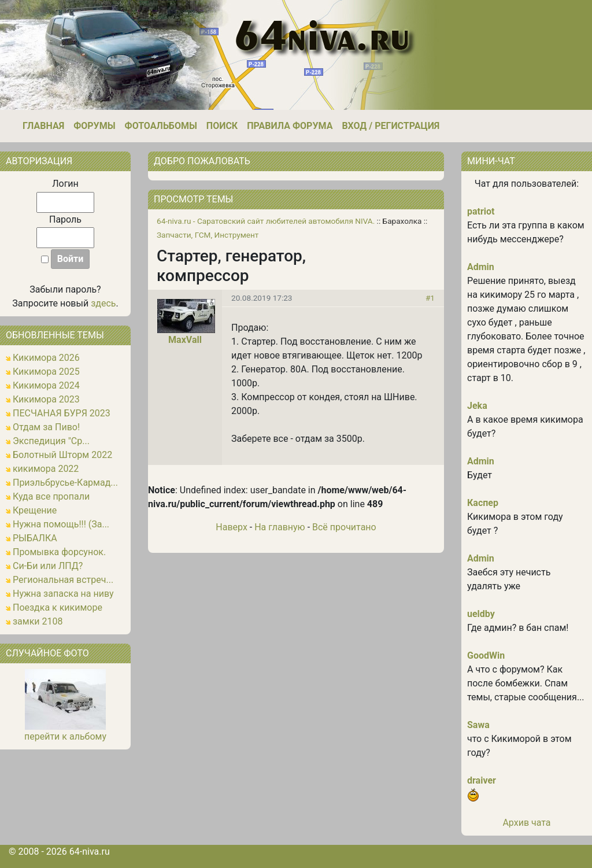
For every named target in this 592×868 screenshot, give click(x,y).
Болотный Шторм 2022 (62, 455)
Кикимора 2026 (46, 358)
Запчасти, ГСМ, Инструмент (208, 235)
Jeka (477, 406)
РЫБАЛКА (35, 538)
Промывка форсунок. (59, 552)
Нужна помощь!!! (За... (61, 524)
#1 (430, 298)
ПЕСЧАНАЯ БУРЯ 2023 (62, 413)
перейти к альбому (65, 736)
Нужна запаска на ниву (63, 594)
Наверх (232, 527)
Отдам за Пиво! (46, 427)
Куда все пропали (51, 496)
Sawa (478, 725)
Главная (43, 126)
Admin (481, 267)
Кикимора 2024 (46, 385)
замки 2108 (38, 621)
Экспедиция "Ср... (51, 441)
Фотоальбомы (161, 126)
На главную (280, 527)
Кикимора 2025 (46, 372)
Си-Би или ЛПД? (48, 566)
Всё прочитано (344, 527)
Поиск (222, 126)
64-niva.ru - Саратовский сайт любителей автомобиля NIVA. (266, 221)
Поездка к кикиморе (58, 607)
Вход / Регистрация (391, 126)
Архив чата (526, 823)
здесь (103, 303)
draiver (482, 780)
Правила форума (290, 126)
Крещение (35, 510)
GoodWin (486, 655)
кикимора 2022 (46, 469)
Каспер (483, 503)
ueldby (481, 614)
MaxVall (185, 340)
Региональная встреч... (63, 580)
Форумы (94, 126)
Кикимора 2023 (46, 399)
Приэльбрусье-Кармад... (65, 483)
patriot (481, 211)
